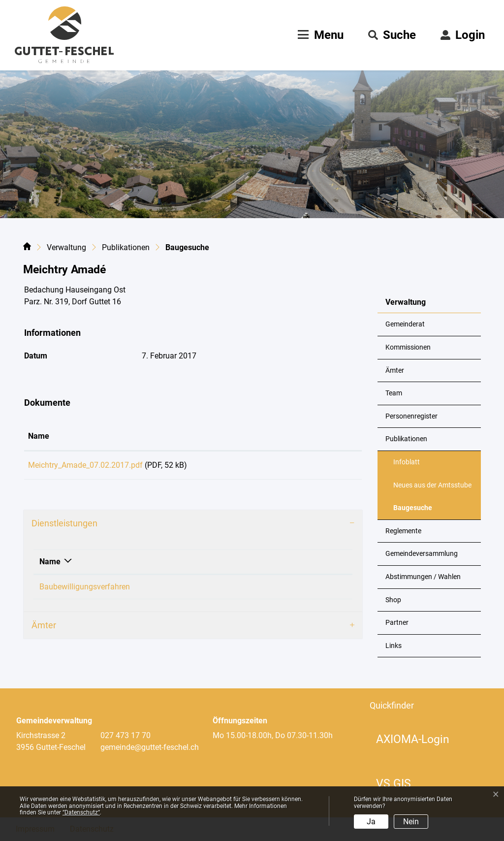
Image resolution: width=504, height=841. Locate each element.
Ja (371, 822)
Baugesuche (417, 512)
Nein (411, 822)
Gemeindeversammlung (422, 554)
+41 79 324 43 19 (292, 590)
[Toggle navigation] (319, 35)
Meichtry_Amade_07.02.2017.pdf (85, 465)
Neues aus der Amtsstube (432, 485)
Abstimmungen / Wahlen (423, 577)
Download (324, 467)
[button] (392, 35)
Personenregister (411, 416)
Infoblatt (407, 462)
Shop (393, 600)
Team (394, 393)
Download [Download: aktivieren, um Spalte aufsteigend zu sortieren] (308, 436)
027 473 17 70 (126, 735)
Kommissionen (408, 347)
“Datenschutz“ (81, 812)
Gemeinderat (405, 324)
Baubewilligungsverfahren (85, 590)
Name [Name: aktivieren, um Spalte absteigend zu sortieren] (50, 565)
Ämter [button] (44, 629)
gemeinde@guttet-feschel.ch (150, 747)
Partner (397, 623)
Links (394, 646)
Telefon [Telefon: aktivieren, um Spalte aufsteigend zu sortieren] (275, 565)
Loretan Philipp (202, 590)
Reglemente (403, 531)
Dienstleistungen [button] (64, 527)
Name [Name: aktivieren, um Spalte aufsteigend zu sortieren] (39, 436)
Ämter (395, 371)
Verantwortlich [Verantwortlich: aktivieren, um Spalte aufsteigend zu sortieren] (202, 565)
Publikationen (406, 439)
